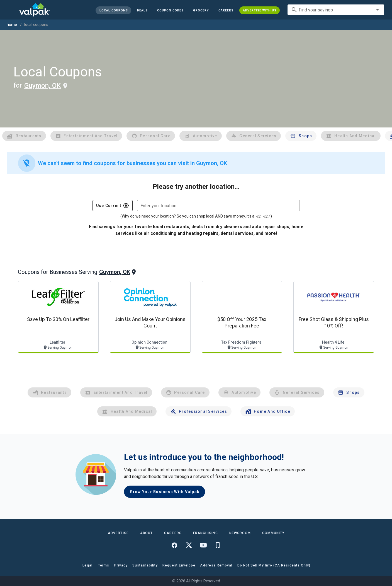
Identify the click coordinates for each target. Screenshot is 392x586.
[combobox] (336, 10)
